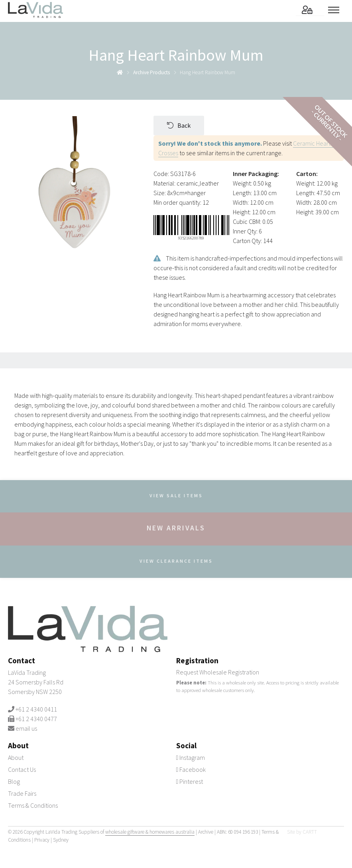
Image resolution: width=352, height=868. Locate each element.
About (16, 757)
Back (179, 125)
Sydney (61, 840)
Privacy (42, 840)
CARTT (310, 832)
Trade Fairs (22, 793)
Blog (14, 781)
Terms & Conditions (33, 805)
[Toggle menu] (336, 10)
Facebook (191, 769)
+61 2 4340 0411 (36, 709)
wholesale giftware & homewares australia (150, 832)
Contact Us (22, 769)
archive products (151, 72)
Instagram (191, 757)
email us (26, 728)
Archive (206, 832)
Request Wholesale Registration (218, 672)
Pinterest (190, 781)
